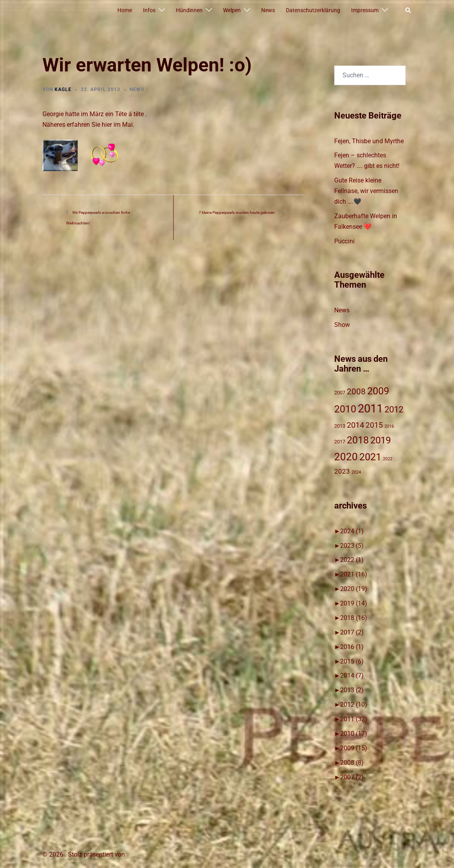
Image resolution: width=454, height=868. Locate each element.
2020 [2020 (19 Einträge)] (346, 457)
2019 (354, 603)
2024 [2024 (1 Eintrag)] (356, 472)
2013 (352, 690)
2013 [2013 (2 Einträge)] (340, 426)
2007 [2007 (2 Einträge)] (340, 393)
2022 (352, 560)
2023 (352, 546)
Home (125, 10)
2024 (352, 531)
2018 (354, 618)
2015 (352, 661)
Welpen (232, 10)
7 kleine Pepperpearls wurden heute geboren (237, 212)
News (268, 10)
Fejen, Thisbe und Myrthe (369, 141)
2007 (352, 777)
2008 (352, 763)
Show (342, 325)
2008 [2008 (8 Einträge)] (356, 392)
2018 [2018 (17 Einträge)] (358, 440)
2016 (352, 647)
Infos (149, 10)
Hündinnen (189, 10)
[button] (408, 11)
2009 (354, 748)
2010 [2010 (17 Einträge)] (345, 409)
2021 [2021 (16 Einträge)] (370, 457)
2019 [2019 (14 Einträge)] (381, 440)
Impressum (365, 10)
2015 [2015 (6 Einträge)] (374, 425)
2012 (354, 705)
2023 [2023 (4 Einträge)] (342, 471)
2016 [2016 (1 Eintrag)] (389, 426)
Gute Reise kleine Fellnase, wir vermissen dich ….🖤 (366, 191)
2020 (354, 589)
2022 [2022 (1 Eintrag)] (388, 459)
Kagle (63, 89)
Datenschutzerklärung (313, 10)
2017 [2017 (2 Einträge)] (340, 442)
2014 (352, 676)
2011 (354, 719)
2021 (354, 574)
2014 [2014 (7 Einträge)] (355, 425)
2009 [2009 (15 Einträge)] (378, 391)
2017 (352, 632)
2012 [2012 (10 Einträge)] (394, 409)
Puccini (344, 241)
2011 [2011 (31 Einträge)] (370, 408)
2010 (354, 734)
